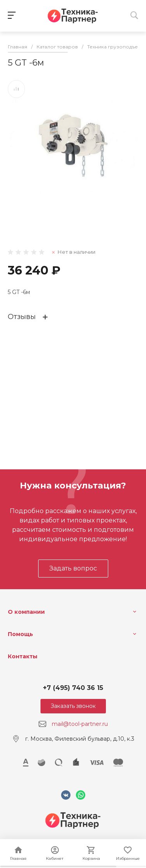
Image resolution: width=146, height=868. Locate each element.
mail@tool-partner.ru (80, 724)
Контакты (23, 656)
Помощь (20, 634)
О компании (26, 612)
